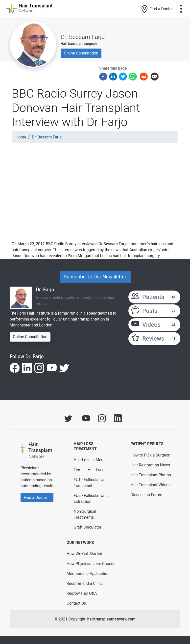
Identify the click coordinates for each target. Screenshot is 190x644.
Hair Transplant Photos (151, 475)
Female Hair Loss (89, 470)
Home (21, 137)
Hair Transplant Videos (151, 485)
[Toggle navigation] (181, 9)
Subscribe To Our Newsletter (95, 277)
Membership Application (88, 574)
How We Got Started (84, 554)
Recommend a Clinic (85, 583)
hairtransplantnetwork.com (111, 619)
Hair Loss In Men (89, 460)
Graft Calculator (88, 527)
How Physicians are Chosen (91, 564)
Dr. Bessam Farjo (83, 37)
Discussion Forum (146, 495)
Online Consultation (81, 53)
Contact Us (76, 603)
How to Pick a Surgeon (151, 455)
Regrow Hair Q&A (82, 593)
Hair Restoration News (150, 465)
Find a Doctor (157, 9)
